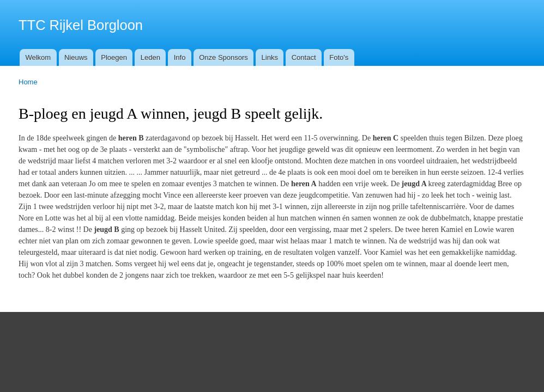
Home (28, 82)
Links (270, 57)
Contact (304, 57)
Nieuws (76, 57)
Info (180, 57)
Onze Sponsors (223, 57)
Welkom (38, 57)
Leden (150, 57)
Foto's (339, 57)
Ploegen (114, 57)
